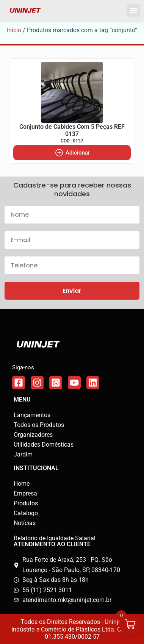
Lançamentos (32, 415)
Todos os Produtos (39, 425)
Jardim (23, 454)
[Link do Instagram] (37, 383)
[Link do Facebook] (19, 383)
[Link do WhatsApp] (56, 383)
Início (14, 30)
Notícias (25, 523)
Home (22, 484)
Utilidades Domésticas (44, 445)
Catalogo (26, 513)
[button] (134, 10)
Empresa (25, 493)
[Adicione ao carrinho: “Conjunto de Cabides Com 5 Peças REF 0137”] (72, 153)
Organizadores (33, 435)
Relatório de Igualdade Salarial (55, 538)
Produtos (26, 503)
